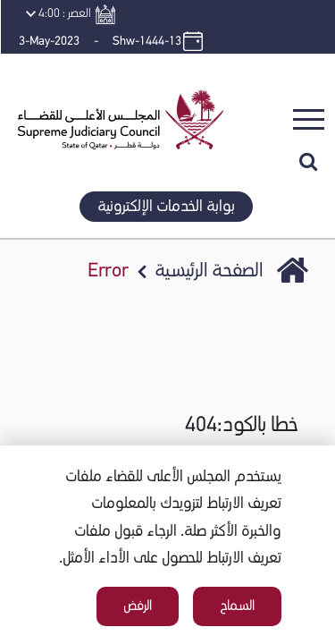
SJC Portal (293, 273)
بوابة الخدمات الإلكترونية (166, 207)
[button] (114, 76)
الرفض (138, 606)
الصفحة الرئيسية (209, 271)
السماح (237, 606)
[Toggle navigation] (309, 119)
